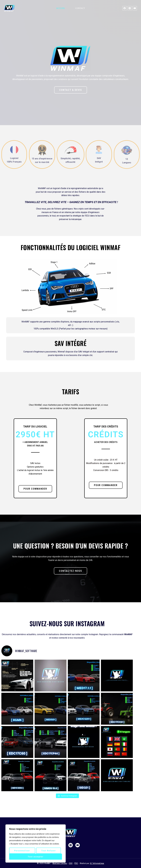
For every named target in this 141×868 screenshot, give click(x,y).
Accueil (61, 8)
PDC (76, 863)
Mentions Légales (60, 863)
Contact (80, 8)
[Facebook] (125, 8)
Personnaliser (22, 851)
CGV (71, 863)
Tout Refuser (49, 851)
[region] (36, 843)
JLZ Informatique (97, 863)
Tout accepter (36, 857)
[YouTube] (135, 8)
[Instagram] (130, 8)
